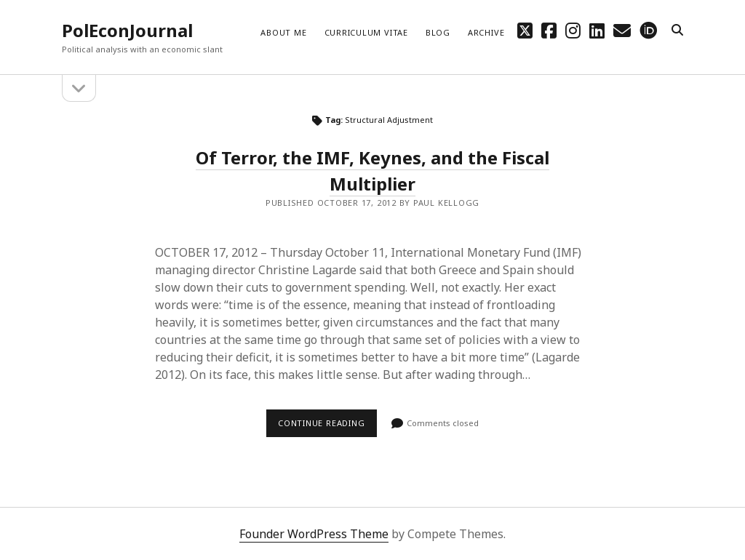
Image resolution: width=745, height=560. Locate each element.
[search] (677, 31)
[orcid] (648, 30)
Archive (486, 32)
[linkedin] (597, 30)
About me (283, 32)
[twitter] (525, 30)
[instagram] (573, 30)
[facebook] (549, 30)
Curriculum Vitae (366, 32)
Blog (438, 32)
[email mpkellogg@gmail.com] (622, 30)
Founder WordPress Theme (314, 534)
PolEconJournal (127, 30)
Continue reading (327, 427)
